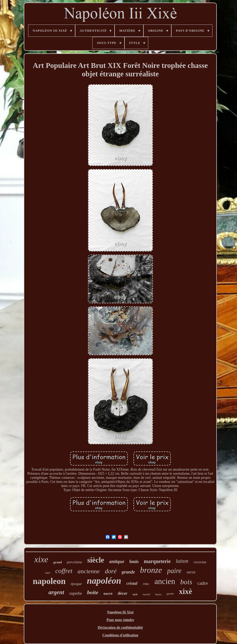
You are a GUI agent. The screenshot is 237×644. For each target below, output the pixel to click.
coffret (64, 571)
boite (93, 592)
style (135, 594)
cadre (203, 583)
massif (146, 594)
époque (76, 584)
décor (122, 593)
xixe (41, 559)
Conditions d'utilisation (120, 635)
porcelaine (75, 562)
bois (186, 582)
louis (134, 562)
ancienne (89, 571)
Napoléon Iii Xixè (120, 612)
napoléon (104, 581)
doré (111, 571)
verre (191, 572)
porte (170, 594)
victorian (200, 562)
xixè (186, 591)
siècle (96, 560)
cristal (132, 583)
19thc (146, 584)
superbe (76, 593)
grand (58, 562)
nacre (108, 593)
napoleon (49, 581)
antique (117, 561)
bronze (151, 570)
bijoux (159, 594)
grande (128, 572)
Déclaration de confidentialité (120, 628)
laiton (182, 561)
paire (174, 571)
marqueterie (157, 561)
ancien (165, 581)
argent (56, 592)
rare (48, 573)
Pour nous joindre (120, 620)
